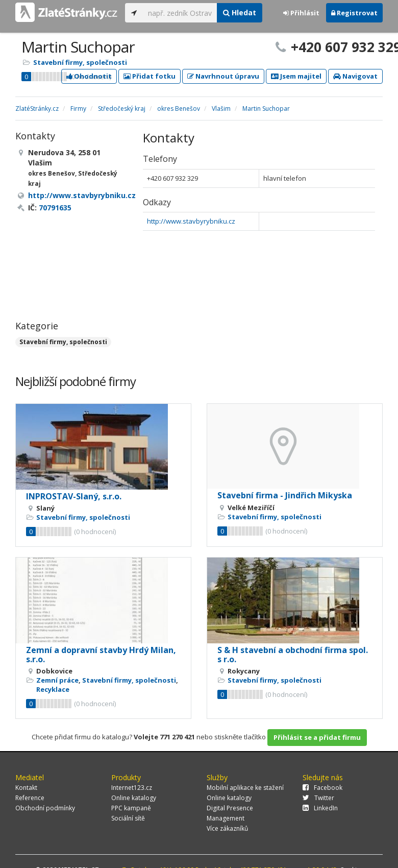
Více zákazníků (227, 828)
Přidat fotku (150, 76)
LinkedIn (320, 808)
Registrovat (354, 13)
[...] (180, 13)
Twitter (318, 798)
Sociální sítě (128, 818)
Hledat (240, 13)
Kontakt (26, 788)
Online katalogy (134, 798)
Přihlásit (301, 13)
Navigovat (355, 76)
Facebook (322, 788)
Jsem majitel (296, 76)
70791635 (55, 208)
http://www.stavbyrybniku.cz (191, 221)
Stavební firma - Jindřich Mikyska (285, 495)
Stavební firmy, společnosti (80, 62)
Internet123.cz (132, 788)
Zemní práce (57, 680)
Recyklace (53, 689)
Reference (30, 798)
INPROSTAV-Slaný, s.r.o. (74, 496)
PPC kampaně (131, 808)
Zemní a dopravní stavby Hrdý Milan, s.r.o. (101, 655)
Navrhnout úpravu (223, 76)
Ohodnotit (89, 76)
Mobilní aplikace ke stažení (245, 788)
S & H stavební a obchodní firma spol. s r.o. (293, 655)
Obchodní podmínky (45, 808)
